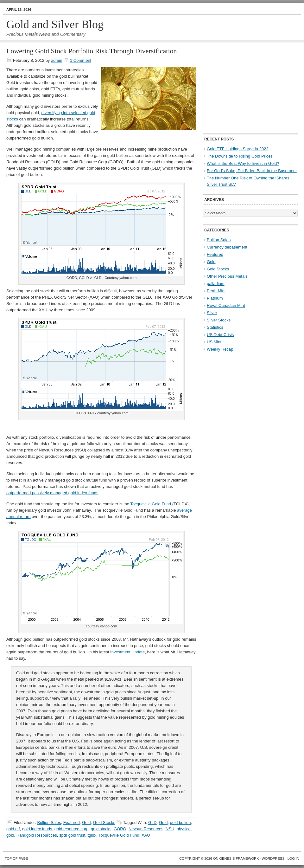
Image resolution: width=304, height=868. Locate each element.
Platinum (215, 298)
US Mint (214, 342)
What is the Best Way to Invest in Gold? (243, 163)
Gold (86, 823)
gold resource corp (72, 829)
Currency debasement (227, 247)
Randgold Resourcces (37, 835)
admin (57, 60)
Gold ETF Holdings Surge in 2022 (237, 149)
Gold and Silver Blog (55, 24)
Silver (212, 313)
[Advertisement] (242, 87)
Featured (72, 823)
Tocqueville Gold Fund (119, 835)
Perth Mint (216, 291)
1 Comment (81, 60)
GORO (120, 829)
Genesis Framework (239, 858)
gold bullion (180, 823)
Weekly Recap (220, 349)
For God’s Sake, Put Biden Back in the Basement (252, 171)
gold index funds (37, 829)
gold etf (13, 829)
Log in (293, 858)
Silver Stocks (219, 320)
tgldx (92, 835)
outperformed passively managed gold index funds (52, 493)
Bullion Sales (49, 823)
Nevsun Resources (146, 829)
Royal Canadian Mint (226, 305)
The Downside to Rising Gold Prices (240, 156)
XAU (146, 835)
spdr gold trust (72, 835)
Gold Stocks (104, 823)
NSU (170, 829)
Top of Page (16, 858)
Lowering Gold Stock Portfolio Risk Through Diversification (92, 51)
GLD (152, 823)
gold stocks (101, 829)
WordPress (273, 858)
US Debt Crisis (220, 335)
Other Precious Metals (227, 276)
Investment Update (127, 652)
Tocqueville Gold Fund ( (152, 504)
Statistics (215, 327)
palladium (216, 284)
